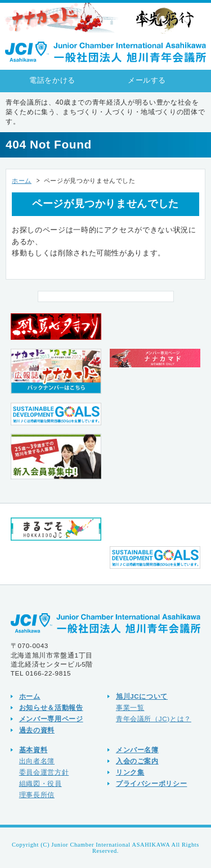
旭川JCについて (142, 696)
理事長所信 (37, 795)
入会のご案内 (137, 761)
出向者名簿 (37, 761)
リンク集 (130, 772)
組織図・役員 (41, 783)
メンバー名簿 (137, 750)
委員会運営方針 (44, 772)
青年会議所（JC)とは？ (154, 719)
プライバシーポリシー (152, 783)
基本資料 (33, 750)
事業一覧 (130, 707)
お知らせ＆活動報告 (51, 707)
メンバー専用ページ (51, 719)
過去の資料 (37, 730)
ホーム (22, 181)
